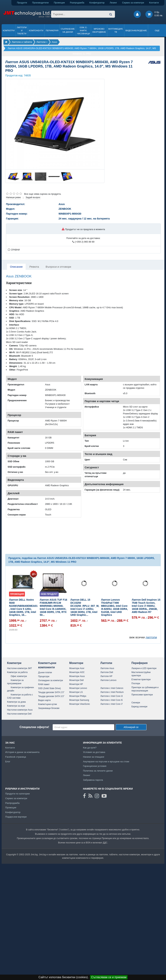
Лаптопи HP (106, 676)
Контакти (154, 3)
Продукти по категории (17, 794)
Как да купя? (90, 748)
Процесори (44, 676)
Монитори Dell (77, 680)
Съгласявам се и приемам (109, 977)
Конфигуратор (97, 3)
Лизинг (113, 3)
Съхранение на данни (68, 30)
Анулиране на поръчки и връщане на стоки (106, 762)
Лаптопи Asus (107, 668)
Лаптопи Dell (107, 672)
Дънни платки (45, 672)
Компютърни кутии (48, 704)
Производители (40, 3)
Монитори (76, 663)
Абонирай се (131, 727)
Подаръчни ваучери (16, 817)
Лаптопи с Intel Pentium (112, 692)
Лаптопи (106, 663)
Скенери (136, 703)
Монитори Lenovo (78, 688)
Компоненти (36, 31)
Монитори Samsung (79, 700)
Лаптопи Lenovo (108, 680)
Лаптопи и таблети (22, 31)
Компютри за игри (16, 706)
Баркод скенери (139, 707)
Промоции (59, 3)
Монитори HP (76, 684)
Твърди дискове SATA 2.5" (51, 692)
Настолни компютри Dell (19, 714)
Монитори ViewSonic (80, 704)
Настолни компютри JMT (19, 668)
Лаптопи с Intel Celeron (112, 688)
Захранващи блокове (49, 708)
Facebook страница (16, 757)
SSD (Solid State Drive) (50, 688)
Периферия (52, 31)
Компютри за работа (17, 672)
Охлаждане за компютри (51, 680)
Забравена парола (93, 780)
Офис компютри (19, 676)
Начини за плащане (94, 757)
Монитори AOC (77, 672)
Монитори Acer (77, 668)
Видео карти (44, 700)
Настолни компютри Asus (20, 710)
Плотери (136, 683)
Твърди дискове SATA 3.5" (51, 696)
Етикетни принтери (141, 680)
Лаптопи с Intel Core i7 (112, 704)
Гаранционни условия (95, 766)
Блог (8, 762)
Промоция (11, 808)
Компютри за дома (16, 702)
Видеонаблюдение (136, 31)
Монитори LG (76, 692)
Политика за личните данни (98, 771)
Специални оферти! (34, 727)
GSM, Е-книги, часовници (83, 31)
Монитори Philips (78, 696)
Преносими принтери (142, 695)
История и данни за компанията (22, 752)
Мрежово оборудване (99, 30)
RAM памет (44, 684)
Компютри (9, 31)
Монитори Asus (77, 676)
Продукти (22, 3)
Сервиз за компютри (133, 3)
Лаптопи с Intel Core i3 (112, 696)
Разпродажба (77, 3)
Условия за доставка (94, 752)
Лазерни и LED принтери (144, 668)
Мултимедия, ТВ (116, 30)
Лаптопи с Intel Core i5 (112, 700)
